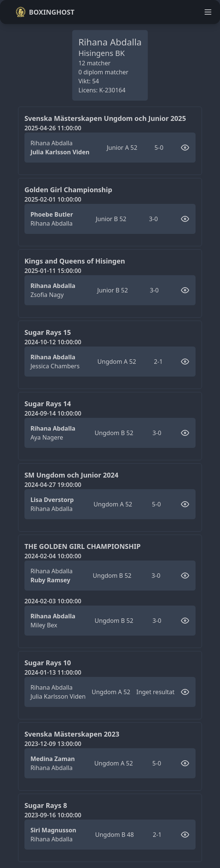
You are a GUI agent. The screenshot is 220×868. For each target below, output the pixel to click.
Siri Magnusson (53, 830)
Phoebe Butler (52, 214)
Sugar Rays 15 (48, 332)
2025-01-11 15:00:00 (53, 271)
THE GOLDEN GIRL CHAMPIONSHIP (83, 546)
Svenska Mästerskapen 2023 (72, 734)
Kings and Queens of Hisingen (75, 261)
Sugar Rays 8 (46, 805)
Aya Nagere (47, 437)
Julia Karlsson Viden (60, 152)
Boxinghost (45, 12)
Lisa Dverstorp (52, 500)
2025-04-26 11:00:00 (53, 128)
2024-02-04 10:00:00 (53, 556)
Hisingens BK (101, 53)
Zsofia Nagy (47, 295)
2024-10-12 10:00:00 (53, 342)
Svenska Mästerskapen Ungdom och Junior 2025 (105, 118)
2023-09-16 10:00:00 (53, 815)
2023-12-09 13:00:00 (53, 744)
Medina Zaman (53, 759)
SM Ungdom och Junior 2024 (71, 475)
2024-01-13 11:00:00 (53, 672)
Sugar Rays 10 (48, 663)
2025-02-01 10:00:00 (53, 199)
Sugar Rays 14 (48, 404)
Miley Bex (44, 625)
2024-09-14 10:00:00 (53, 413)
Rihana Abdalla (52, 143)
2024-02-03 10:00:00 (53, 601)
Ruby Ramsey (50, 580)
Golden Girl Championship (68, 190)
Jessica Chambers (55, 366)
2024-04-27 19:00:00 (53, 485)
